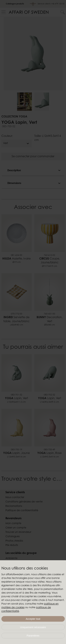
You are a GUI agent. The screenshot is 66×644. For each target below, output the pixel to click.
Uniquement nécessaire (33, 627)
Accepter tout (33, 619)
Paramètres (33, 636)
